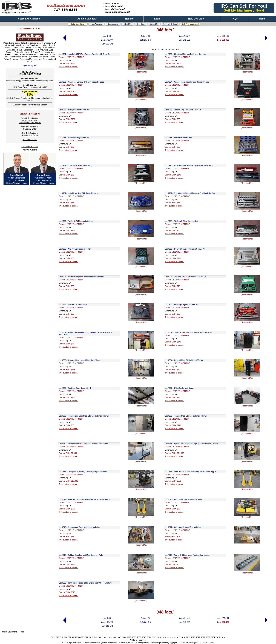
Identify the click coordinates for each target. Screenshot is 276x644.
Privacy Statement (9, 632)
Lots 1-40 (107, 36)
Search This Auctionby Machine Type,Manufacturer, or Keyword (30, 120)
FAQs (235, 19)
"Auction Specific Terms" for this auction (30, 105)
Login (157, 19)
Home (262, 19)
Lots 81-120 (184, 36)
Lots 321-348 (108, 44)
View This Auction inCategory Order (30, 128)
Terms (21, 632)
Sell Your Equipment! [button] (190, 24)
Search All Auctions (29, 19)
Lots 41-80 (146, 36)
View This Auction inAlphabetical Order (30, 134)
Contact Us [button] (154, 24)
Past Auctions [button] (96, 24)
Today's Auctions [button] (77, 24)
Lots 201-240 (146, 40)
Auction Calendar (87, 19)
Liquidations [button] (113, 24)
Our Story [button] (141, 24)
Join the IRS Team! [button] (170, 24)
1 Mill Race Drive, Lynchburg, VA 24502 (30, 87)
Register (130, 19)
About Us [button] (128, 24)
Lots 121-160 (223, 36)
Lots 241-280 (184, 40)
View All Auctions (30, 150)
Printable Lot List (30, 140)
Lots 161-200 (107, 40)
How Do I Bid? (196, 19)
